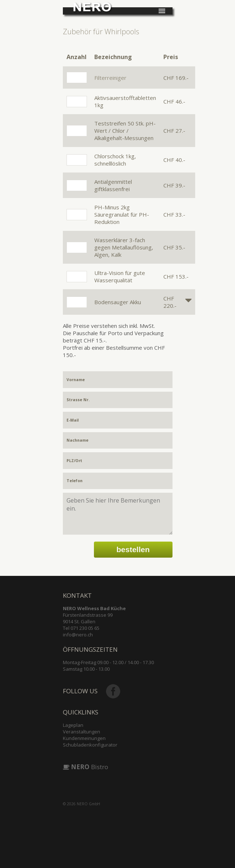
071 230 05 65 (85, 628)
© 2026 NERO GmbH (82, 804)
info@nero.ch (78, 635)
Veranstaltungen (82, 732)
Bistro (86, 767)
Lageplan (73, 725)
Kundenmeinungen (84, 738)
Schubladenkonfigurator (90, 745)
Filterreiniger (110, 78)
